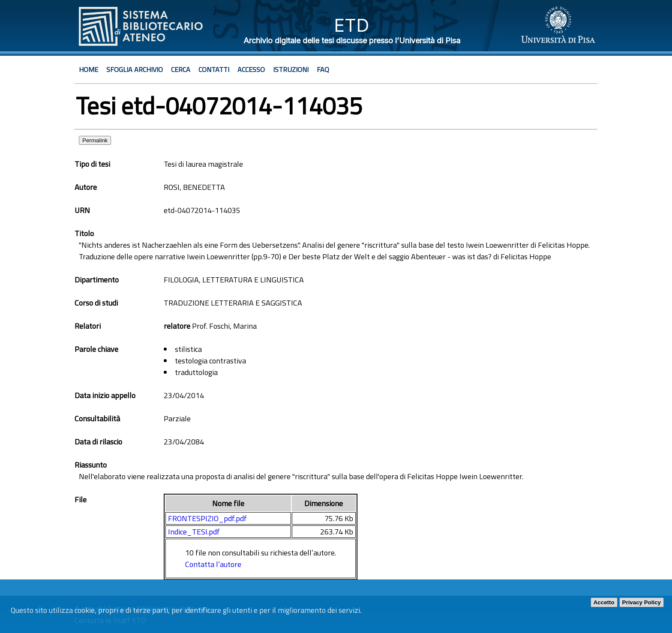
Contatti (214, 69)
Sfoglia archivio (135, 69)
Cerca (181, 69)
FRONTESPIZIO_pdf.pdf (207, 518)
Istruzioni (291, 69)
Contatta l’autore (213, 564)
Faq (323, 69)
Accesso (251, 69)
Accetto (604, 602)
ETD (352, 25)
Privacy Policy (642, 602)
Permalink (95, 140)
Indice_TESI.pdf (194, 532)
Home (88, 69)
